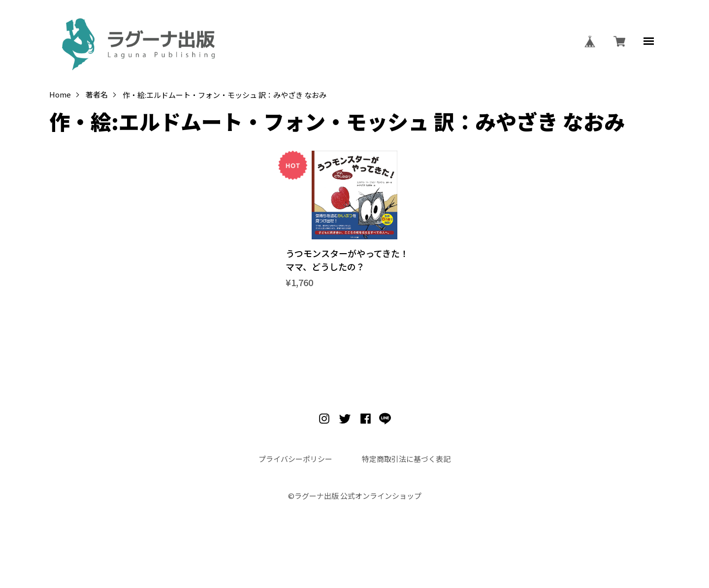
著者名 (97, 95)
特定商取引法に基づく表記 (406, 459)
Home (60, 95)
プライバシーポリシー (295, 459)
